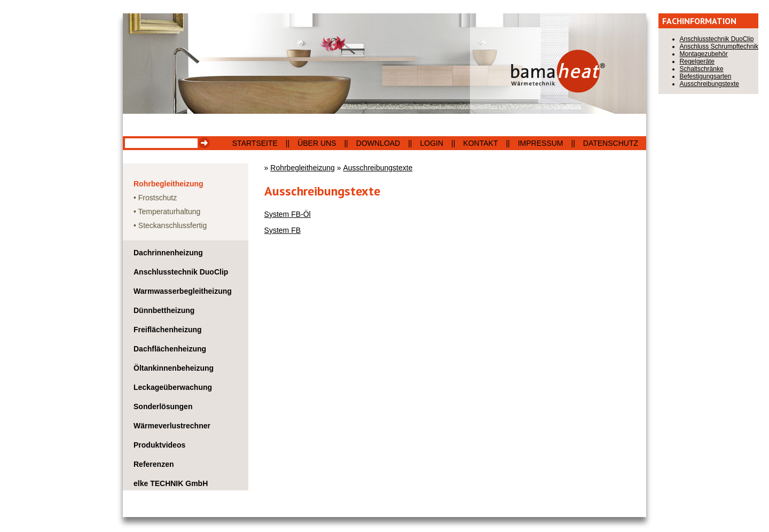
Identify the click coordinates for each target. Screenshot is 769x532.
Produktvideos (159, 445)
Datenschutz (611, 143)
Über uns (317, 143)
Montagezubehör (704, 54)
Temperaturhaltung (170, 212)
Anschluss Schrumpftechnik (719, 46)
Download (378, 143)
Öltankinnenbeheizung (174, 368)
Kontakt (480, 143)
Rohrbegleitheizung (168, 184)
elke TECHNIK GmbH (171, 483)
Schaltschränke (702, 69)
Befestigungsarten (706, 76)
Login (432, 143)
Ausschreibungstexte (378, 168)
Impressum (541, 143)
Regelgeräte (697, 61)
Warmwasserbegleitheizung (183, 291)
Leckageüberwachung (173, 387)
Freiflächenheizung (168, 330)
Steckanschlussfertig (172, 225)
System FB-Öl (288, 214)
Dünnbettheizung (164, 310)
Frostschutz (158, 198)
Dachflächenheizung (170, 349)
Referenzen (154, 464)
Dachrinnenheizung (168, 253)
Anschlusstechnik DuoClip (181, 272)
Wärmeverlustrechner (172, 426)
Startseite (255, 143)
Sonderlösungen (163, 406)
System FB (283, 230)
